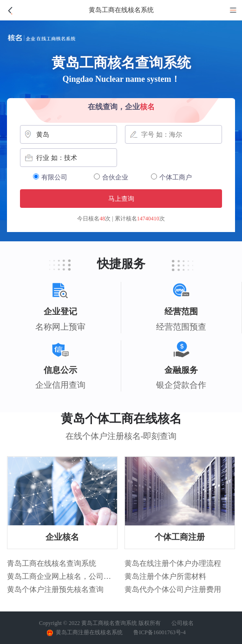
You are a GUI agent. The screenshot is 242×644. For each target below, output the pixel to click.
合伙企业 (111, 177)
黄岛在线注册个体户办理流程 (173, 563)
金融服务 (181, 370)
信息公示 (60, 370)
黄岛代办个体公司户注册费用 (173, 589)
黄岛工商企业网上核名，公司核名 (62, 576)
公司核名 (183, 623)
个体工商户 (171, 177)
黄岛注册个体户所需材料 (165, 576)
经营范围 (181, 312)
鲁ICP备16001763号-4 (160, 632)
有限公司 (50, 177)
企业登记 (60, 312)
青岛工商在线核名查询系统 (52, 563)
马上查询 (121, 199)
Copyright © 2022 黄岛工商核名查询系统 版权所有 (100, 623)
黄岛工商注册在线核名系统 (85, 633)
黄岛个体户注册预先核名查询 (55, 589)
